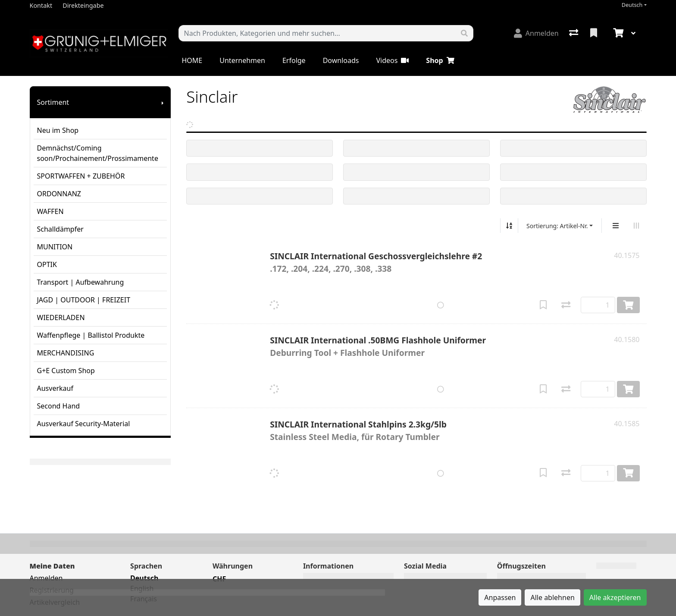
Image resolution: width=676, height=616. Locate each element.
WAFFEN (50, 211)
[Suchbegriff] (317, 33)
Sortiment (53, 102)
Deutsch (632, 5)
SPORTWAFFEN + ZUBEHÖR (81, 176)
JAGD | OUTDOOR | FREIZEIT (84, 300)
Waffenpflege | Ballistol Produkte (91, 335)
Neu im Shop (58, 130)
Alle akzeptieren (615, 597)
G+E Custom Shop (66, 371)
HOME (192, 60)
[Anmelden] (536, 33)
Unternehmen (242, 60)
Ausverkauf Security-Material (84, 424)
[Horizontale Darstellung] (636, 226)
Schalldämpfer (60, 229)
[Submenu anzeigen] (163, 102)
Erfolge (294, 60)
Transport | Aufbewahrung (81, 282)
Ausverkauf (55, 388)
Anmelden (46, 578)
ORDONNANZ (59, 194)
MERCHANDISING (66, 353)
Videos (392, 60)
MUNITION (55, 247)
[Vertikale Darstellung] (616, 226)
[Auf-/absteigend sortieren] (509, 226)
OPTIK (47, 264)
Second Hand (59, 406)
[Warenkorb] (617, 33)
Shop (440, 60)
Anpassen (500, 597)
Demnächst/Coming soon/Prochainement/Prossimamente (98, 153)
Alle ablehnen (552, 597)
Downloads (341, 60)
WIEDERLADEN (61, 317)
